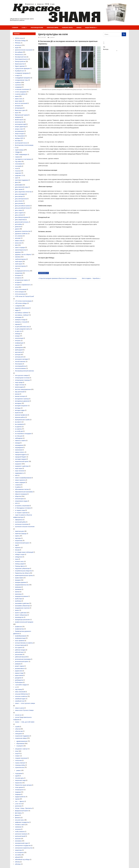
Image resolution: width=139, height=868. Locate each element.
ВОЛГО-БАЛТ (19, 120)
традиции (18, 792)
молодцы (18, 408)
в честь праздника (21, 92)
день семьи (19, 210)
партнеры (18, 538)
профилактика (20, 629)
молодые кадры (20, 410)
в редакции (18, 87)
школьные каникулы (21, 834)
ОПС (17, 503)
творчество (19, 783)
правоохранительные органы (24, 575)
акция (17, 48)
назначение (19, 450)
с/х (16, 687)
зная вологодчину (21, 266)
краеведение (19, 347)
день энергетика (20, 220)
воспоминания (20, 131)
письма (17, 550)
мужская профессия (21, 415)
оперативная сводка (21, 501)
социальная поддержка (22, 736)
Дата (17, 182)
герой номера (19, 150)
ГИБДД (17, 152)
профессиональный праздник (24, 622)
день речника (19, 203)
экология (18, 839)
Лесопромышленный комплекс (25, 371)
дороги (17, 229)
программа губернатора (22, 606)
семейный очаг (20, 701)
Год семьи (18, 161)
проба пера (19, 599)
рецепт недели (20, 666)
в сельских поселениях (22, 89)
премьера (18, 587)
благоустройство (20, 61)
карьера (18, 324)
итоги (17, 287)
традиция (18, 794)
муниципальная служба (22, 420)
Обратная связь (53, 28)
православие (19, 578)
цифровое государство (22, 822)
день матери (19, 196)
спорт (17, 751)
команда (18, 334)
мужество (18, 413)
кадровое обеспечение (22, 308)
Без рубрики (19, 52)
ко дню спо (18, 331)
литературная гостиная (22, 378)
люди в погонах (20, 385)
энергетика (18, 850)
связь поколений (20, 692)
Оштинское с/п (44, 273)
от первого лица (20, 510)
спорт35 (18, 753)
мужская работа (20, 417)
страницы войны (20, 765)
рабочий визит (20, 652)
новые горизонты (20, 480)
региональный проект (22, 661)
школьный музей (20, 836)
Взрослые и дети (20, 110)
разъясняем (19, 654)
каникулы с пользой (21, 322)
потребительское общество (23, 571)
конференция (19, 343)
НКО (16, 475)
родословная (19, 675)
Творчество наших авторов (23, 785)
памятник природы (21, 534)
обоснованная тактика (22, 489)
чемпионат (18, 827)
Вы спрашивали (20, 136)
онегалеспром (19, 499)
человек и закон (20, 825)
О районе (18, 487)
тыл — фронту (20, 801)
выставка (18, 141)
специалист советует (22, 749)
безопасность (19, 55)
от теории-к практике (21, 513)
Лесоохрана (19, 364)
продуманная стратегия (22, 608)
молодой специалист (22, 406)
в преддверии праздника (23, 78)
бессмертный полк (21, 57)
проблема (18, 601)
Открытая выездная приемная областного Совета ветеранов (58, 278)
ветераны (18, 106)
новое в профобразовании (23, 478)
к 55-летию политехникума (23, 301)
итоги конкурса (20, 292)
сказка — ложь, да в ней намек (25, 722)
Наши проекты (90, 28)
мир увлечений (20, 392)
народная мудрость (21, 455)
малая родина (19, 387)
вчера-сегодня (19, 134)
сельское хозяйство (21, 696)
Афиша (79, 28)
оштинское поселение (22, 524)
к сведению (19, 306)
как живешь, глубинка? (22, 315)
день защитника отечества (23, 192)
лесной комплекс (20, 361)
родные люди (19, 673)
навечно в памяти (21, 441)
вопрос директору (21, 127)
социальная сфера (21, 738)
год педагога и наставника (23, 159)
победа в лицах (20, 554)
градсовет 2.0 (19, 175)
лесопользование (20, 368)
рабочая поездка (20, 650)
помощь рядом (20, 564)
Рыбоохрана (19, 682)
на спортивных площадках (23, 434)
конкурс (17, 336)
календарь (18, 317)
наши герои (19, 468)
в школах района (20, 94)
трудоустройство (20, 797)
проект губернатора (21, 615)
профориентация (20, 638)
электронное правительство (24, 848)
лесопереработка (20, 366)
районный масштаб (21, 657)
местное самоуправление (23, 389)
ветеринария (19, 108)
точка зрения (19, 787)
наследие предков (21, 459)
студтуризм (19, 773)
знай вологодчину (21, 259)
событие (18, 729)
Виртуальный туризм (21, 115)
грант (17, 178)
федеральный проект (22, 811)
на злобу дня (19, 431)
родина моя (19, 671)
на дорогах (18, 427)
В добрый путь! (20, 71)
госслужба (18, 166)
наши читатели (20, 471)
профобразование (21, 636)
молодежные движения (22, 401)
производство (19, 617)
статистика (18, 760)
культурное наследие (22, 359)
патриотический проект (22, 543)
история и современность (23, 285)
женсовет (18, 238)
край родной (19, 350)
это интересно (19, 852)
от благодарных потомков (23, 508)
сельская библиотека (22, 694)
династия (18, 227)
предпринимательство (22, 585)
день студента (19, 213)
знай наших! (19, 264)
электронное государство (23, 845)
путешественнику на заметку (24, 643)
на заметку (18, 429)
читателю (18, 829)
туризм (17, 799)
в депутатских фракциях (23, 68)
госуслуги (18, 171)
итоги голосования (21, 289)
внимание (18, 117)
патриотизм (19, 541)
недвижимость (20, 473)
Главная (15, 28)
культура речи (19, 357)
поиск (17, 559)
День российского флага (23, 206)
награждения (19, 448)
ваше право (19, 101)
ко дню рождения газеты (23, 329)
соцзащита (20, 746)
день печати (19, 201)
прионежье (18, 594)
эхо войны (18, 855)
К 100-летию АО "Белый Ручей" (25, 296)
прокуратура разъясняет (23, 620)
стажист (18, 756)
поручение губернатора (22, 568)
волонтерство (19, 122)
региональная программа (23, 659)
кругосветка (19, 352)
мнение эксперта (20, 396)
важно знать (19, 99)
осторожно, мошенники (22, 506)
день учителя (19, 215)
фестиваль (18, 813)
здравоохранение (22, 741)
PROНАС (18, 43)
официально (19, 520)
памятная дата (20, 531)
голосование (19, 164)
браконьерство (20, 64)
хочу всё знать (20, 820)
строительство (20, 767)
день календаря (20, 194)
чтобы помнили (20, 832)
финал (17, 815)
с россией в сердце (21, 685)
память (17, 536)
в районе (52, 37)
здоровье (18, 252)
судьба (17, 776)
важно (17, 96)
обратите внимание (21, 494)
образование (20, 743)
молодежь (18, 403)
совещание (19, 734)
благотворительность (22, 59)
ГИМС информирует (21, 154)
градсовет (18, 173)
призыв (17, 592)
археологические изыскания (24, 50)
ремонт (19, 770)
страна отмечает (20, 763)
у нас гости (18, 804)
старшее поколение (21, 758)
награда (18, 443)
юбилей (17, 857)
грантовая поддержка (22, 180)
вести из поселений (21, 103)
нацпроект (18, 464)
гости (17, 168)
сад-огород (18, 689)
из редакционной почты (22, 271)
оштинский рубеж (20, 522)
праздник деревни (21, 582)
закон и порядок (20, 247)
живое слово (19, 241)
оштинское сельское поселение (25, 527)
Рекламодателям (37, 28)
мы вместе (18, 422)
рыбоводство (19, 680)
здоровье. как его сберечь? (23, 254)
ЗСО (16, 268)
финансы (18, 818)
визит (17, 113)
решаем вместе (20, 668)
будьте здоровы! (20, 66)
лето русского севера (22, 375)
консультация (19, 338)
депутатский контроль (22, 222)
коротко (17, 345)
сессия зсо (18, 715)
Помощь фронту (20, 566)
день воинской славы (22, 187)
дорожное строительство (23, 231)
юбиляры (18, 864)
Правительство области (22, 573)
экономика (18, 841)
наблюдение (19, 438)
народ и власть (20, 452)
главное (18, 157)
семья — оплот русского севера (25, 703)
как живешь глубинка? (22, 313)
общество (18, 496)
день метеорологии (21, 199)
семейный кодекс (20, 699)
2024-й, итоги (19, 38)
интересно (18, 278)
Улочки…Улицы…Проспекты (24, 808)
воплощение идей (21, 124)
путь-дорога (19, 647)
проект (17, 610)
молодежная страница (22, 399)
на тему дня (19, 436)
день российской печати (23, 208)
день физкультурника (22, 217)
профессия (18, 627)
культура (18, 354)
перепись (18, 548)
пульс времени (20, 641)
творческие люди (20, 780)
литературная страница (22, 380)
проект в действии (21, 613)
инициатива (19, 273)
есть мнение (19, 236)
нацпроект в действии (22, 466)
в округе (18, 75)
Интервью (18, 275)
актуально (18, 45)
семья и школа (20, 708)
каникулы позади (20, 320)
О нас (24, 28)
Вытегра (106, 49)
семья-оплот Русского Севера (24, 710)
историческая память (22, 280)
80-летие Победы (20, 41)
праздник (18, 580)
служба (17, 727)
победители (19, 557)
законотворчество (21, 250)
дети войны (19, 224)
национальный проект (22, 461)
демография (19, 185)
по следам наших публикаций (24, 552)
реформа (18, 664)
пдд (16, 545)
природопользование (22, 596)
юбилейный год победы (22, 859)
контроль (18, 340)
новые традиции (20, 482)
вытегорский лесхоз (21, 143)
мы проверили (20, 424)
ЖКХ (17, 245)
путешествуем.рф (21, 645)
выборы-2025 (19, 138)
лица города (19, 382)
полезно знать (19, 561)
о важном (18, 485)
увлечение (18, 806)
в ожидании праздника (22, 73)
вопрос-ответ (19, 129)
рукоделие (18, 678)
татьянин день (20, 778)
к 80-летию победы (21, 303)
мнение (17, 394)
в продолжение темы (21, 80)
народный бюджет (21, 457)
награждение (19, 445)
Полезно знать (67, 28)
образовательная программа (24, 492)
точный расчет (20, 790)
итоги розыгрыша (20, 294)
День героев (19, 189)
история (18, 282)
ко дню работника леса (22, 327)
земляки (18, 257)
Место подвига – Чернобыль (91, 278)
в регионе (18, 85)
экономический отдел (22, 843)
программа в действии (22, 603)
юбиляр (17, 862)
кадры (17, 310)
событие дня (19, 731)
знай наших (19, 261)
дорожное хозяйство (21, 234)
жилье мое (18, 243)
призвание (18, 589)
